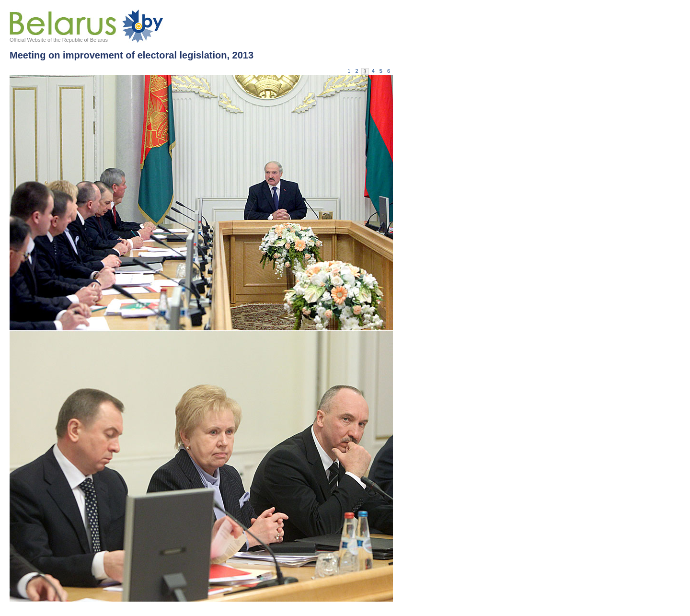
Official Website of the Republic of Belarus (59, 40)
